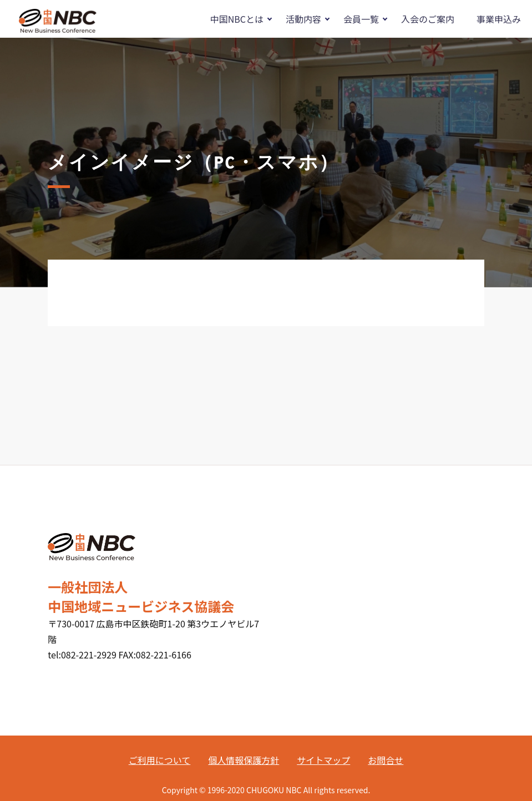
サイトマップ (323, 760)
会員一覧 (361, 19)
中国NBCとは (237, 19)
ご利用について (160, 760)
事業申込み (499, 19)
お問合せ (386, 760)
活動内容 (303, 19)
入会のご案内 (428, 19)
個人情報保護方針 (244, 760)
